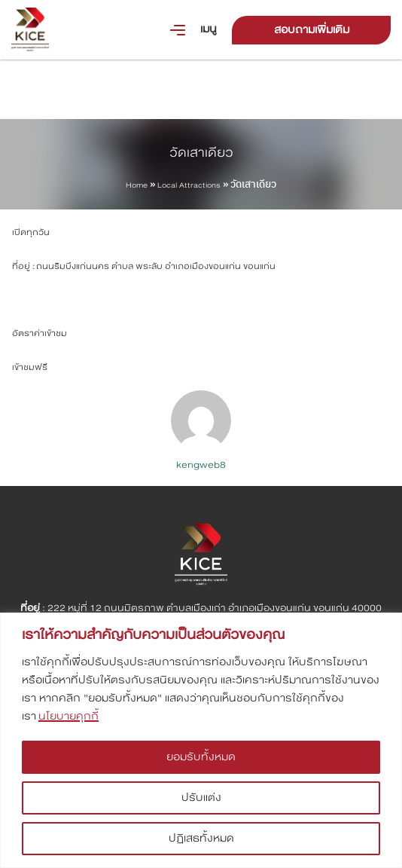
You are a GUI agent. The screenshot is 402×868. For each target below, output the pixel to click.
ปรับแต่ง (201, 798)
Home (137, 185)
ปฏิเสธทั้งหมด (201, 838)
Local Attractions (189, 185)
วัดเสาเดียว (201, 153)
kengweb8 (201, 465)
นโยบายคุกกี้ (69, 716)
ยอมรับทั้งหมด (201, 757)
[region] (201, 740)
